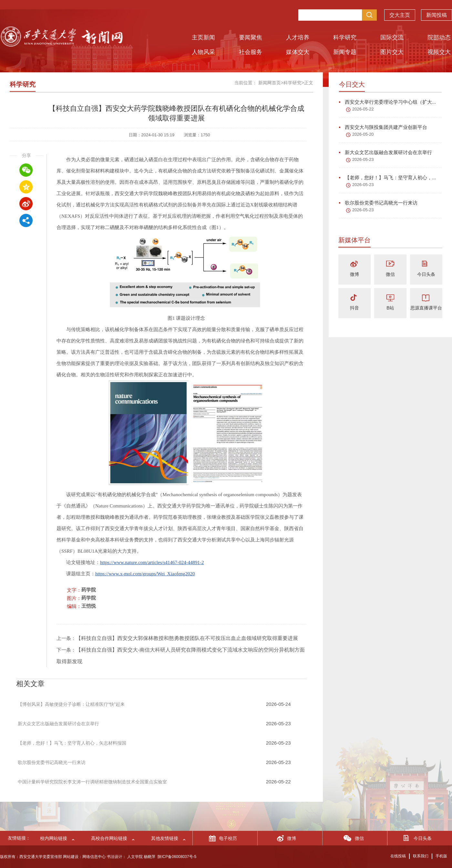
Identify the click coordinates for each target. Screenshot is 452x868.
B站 (390, 308)
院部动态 (439, 37)
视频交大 (439, 52)
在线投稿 (398, 856)
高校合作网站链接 (109, 838)
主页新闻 (203, 37)
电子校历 (228, 838)
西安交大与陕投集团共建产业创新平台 (383, 127)
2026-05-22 (363, 109)
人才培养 (298, 37)
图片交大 (392, 52)
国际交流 (392, 37)
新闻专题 (345, 52)
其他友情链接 (165, 838)
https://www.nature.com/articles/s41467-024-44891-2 (152, 562)
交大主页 (400, 15)
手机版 (441, 856)
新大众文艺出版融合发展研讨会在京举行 (385, 152)
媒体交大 (298, 52)
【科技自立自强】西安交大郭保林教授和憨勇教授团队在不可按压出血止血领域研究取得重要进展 (187, 638)
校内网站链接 (54, 838)
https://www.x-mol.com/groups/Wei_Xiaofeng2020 (145, 574)
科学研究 (345, 37)
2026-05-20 (363, 134)
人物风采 (203, 52)
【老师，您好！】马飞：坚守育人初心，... (388, 178)
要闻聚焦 (251, 37)
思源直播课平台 (426, 308)
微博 (354, 274)
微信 (390, 274)
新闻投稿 (437, 15)
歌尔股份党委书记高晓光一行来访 (378, 203)
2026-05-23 (363, 159)
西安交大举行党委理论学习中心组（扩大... (388, 102)
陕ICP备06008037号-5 (177, 857)
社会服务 (251, 52)
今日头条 (426, 274)
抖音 (354, 308)
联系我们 (421, 856)
